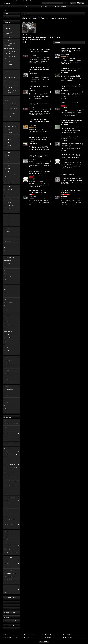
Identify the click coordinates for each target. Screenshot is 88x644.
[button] (77, 7)
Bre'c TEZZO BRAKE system (34, 39)
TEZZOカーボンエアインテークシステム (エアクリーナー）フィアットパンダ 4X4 (41, 38)
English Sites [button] (44, 642)
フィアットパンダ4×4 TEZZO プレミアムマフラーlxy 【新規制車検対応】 (40, 36)
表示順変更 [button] (57, 42)
